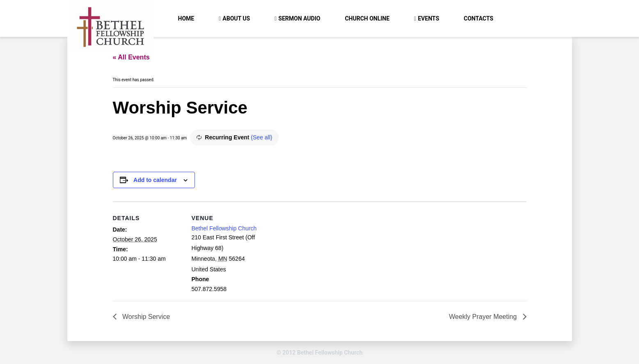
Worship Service (145, 317)
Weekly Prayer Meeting (484, 317)
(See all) (261, 137)
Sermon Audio (299, 18)
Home (186, 18)
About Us (236, 18)
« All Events (131, 57)
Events (428, 18)
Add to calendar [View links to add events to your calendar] (155, 180)
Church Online (367, 18)
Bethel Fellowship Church (224, 228)
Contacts (479, 18)
